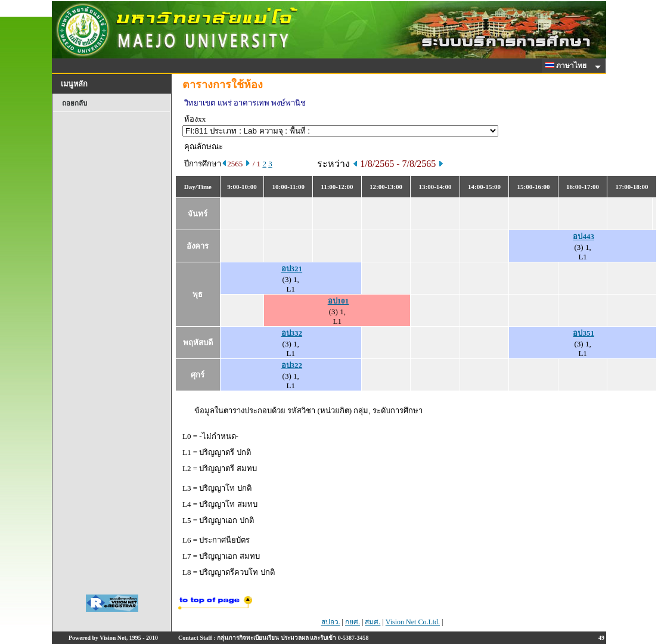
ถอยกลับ (75, 103)
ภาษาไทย (568, 66)
